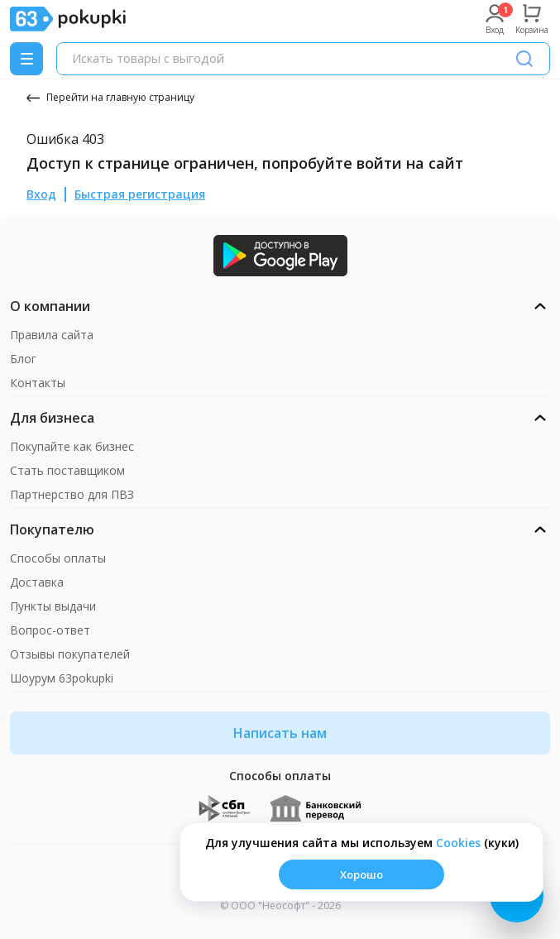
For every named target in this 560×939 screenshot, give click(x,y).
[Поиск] (524, 59)
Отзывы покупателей (70, 654)
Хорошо (361, 874)
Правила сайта (52, 335)
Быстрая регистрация (140, 194)
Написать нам (280, 733)
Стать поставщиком (67, 470)
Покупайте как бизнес (72, 446)
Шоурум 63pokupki (62, 678)
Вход (41, 194)
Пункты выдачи (53, 606)
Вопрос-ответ (50, 630)
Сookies (458, 843)
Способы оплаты (58, 558)
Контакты (38, 383)
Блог (23, 359)
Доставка (37, 582)
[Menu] (26, 59)
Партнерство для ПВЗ (72, 494)
